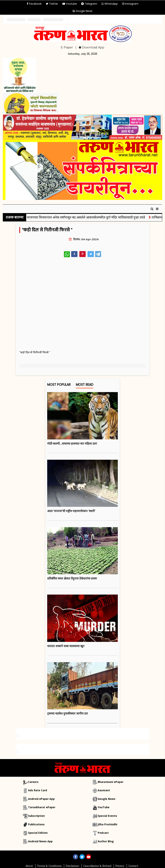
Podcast (103, 833)
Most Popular (59, 385)
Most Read (85, 385)
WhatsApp (110, 4)
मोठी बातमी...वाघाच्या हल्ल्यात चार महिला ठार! (72, 443)
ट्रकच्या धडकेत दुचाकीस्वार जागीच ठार (68, 713)
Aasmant (104, 790)
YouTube (104, 807)
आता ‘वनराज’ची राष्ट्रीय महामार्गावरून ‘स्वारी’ (71, 511)
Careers (33, 782)
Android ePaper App (41, 799)
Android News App (40, 841)
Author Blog (106, 841)
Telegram (89, 4)
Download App (92, 47)
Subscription (36, 816)
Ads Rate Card (38, 790)
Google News (82, 11)
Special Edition (38, 833)
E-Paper (67, 47)
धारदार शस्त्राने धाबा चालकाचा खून (66, 646)
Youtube (70, 4)
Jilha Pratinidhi (107, 824)
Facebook (34, 4)
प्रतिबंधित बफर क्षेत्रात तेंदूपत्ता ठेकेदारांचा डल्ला (72, 578)
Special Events (107, 816)
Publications (36, 824)
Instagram (130, 4)
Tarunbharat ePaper (42, 807)
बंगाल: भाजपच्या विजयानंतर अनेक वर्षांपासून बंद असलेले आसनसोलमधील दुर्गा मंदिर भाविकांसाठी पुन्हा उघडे (84, 217)
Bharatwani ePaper (111, 782)
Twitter (52, 4)
